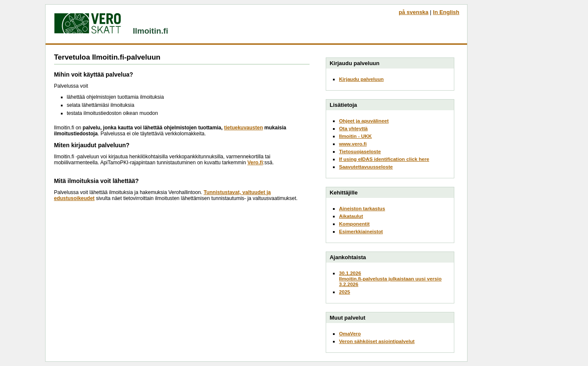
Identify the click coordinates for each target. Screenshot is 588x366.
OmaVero (350, 333)
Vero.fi (255, 163)
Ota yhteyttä (353, 128)
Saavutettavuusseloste (366, 167)
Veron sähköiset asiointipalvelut (377, 341)
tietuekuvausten (243, 128)
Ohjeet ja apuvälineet (364, 121)
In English (446, 12)
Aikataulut (351, 216)
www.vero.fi (353, 144)
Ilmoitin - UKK (355, 136)
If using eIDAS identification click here (384, 159)
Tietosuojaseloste (360, 151)
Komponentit (354, 224)
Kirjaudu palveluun (361, 79)
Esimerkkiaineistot (361, 231)
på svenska (413, 12)
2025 (344, 292)
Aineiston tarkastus (362, 208)
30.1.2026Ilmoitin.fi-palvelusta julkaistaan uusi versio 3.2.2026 (390, 279)
